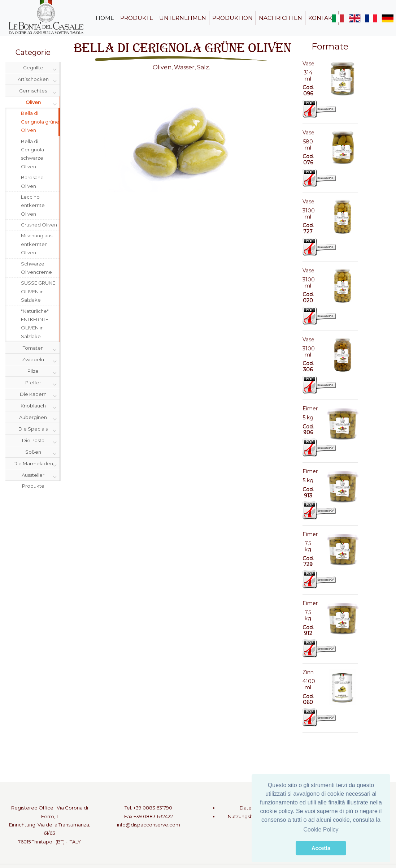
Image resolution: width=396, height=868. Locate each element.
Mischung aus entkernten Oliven (37, 244)
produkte (137, 18)
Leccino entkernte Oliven (33, 205)
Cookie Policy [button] (321, 830)
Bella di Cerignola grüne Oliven (40, 122)
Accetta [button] (321, 848)
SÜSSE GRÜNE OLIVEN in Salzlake (38, 291)
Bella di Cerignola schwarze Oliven (32, 154)
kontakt (322, 18)
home (105, 18)
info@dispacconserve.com (149, 825)
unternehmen (183, 18)
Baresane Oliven (32, 182)
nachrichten (280, 18)
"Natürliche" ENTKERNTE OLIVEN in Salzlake (35, 324)
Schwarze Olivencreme (36, 268)
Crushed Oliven (39, 225)
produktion (232, 18)
